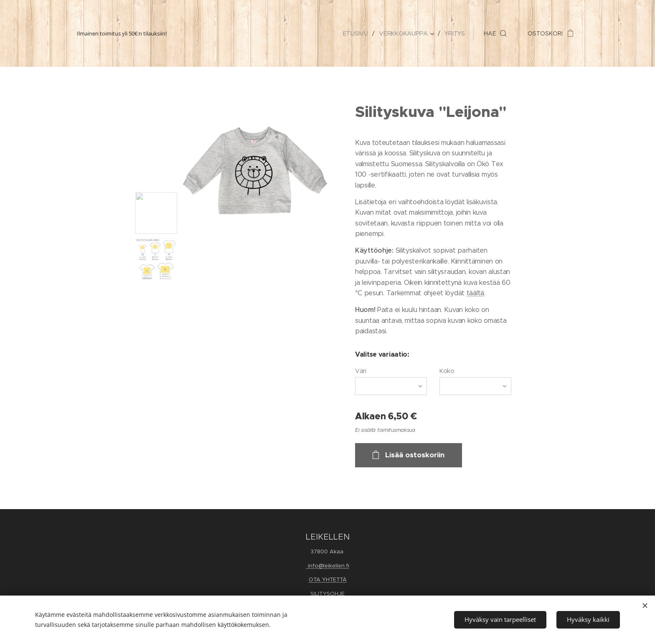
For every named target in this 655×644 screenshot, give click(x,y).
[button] (495, 33)
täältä (475, 293)
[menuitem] (357, 33)
